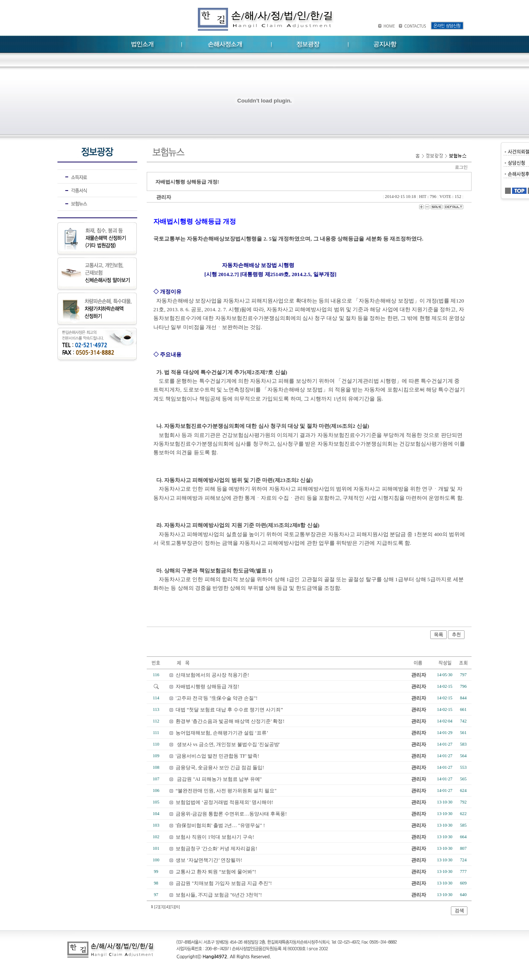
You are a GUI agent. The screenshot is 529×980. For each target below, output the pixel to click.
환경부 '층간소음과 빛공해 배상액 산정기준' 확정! (230, 721)
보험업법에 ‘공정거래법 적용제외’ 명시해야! (224, 802)
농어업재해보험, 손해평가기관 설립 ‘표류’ (222, 733)
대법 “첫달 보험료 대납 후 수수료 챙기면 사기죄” (229, 710)
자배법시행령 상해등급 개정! (207, 687)
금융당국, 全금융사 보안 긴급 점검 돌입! (220, 768)
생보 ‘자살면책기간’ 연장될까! (209, 860)
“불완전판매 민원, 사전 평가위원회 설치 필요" (226, 791)
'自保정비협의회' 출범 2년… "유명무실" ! (220, 825)
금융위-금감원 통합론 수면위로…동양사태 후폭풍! (231, 814)
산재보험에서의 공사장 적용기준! (212, 675)
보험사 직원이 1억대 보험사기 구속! (215, 837)
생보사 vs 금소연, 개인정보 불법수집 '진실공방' (228, 744)
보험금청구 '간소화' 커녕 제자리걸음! (216, 849)
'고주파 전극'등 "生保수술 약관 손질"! (217, 698)
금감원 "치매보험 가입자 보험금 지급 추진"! (224, 883)
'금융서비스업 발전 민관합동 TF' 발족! (217, 756)
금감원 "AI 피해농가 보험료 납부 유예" (219, 779)
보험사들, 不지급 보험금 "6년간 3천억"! (219, 895)
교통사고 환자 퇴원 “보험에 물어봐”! (216, 872)
